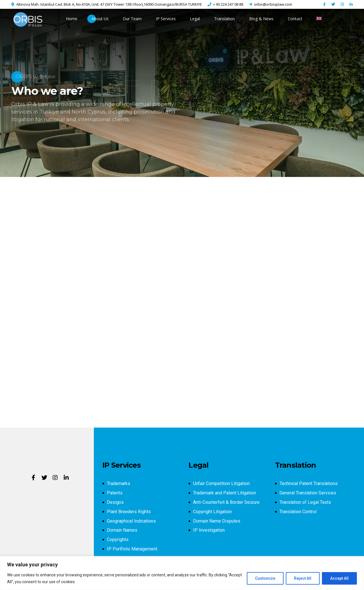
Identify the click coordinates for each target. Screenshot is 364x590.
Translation (225, 19)
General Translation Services (308, 493)
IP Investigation (209, 530)
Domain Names (122, 530)
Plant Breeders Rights (129, 512)
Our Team (132, 19)
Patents (115, 493)
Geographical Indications (131, 521)
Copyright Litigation (212, 512)
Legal (195, 19)
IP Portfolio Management (132, 549)
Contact (295, 19)
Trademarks (119, 483)
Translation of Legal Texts (305, 502)
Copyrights (118, 540)
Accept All (339, 578)
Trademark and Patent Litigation (225, 493)
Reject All (303, 578)
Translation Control (298, 512)
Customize (265, 578)
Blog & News (261, 19)
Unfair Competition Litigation (221, 483)
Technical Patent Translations (309, 483)
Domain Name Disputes (217, 521)
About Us (100, 19)
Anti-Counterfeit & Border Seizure (226, 502)
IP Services (166, 19)
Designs (115, 502)
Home (72, 19)
